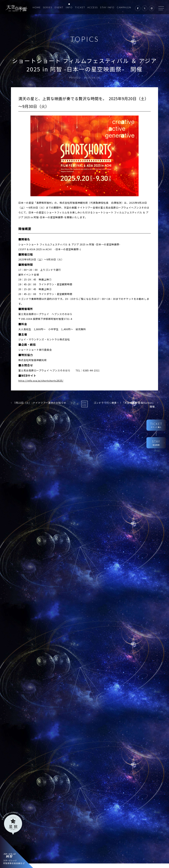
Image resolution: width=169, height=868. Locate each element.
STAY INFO (107, 7)
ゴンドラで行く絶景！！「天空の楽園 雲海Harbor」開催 (124, 405)
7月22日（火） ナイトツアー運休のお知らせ (40, 403)
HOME (37, 7)
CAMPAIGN (124, 7)
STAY (156, 443)
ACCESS (93, 7)
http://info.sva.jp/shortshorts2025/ (41, 381)
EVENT (59, 7)
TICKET (80, 7)
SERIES (48, 7)
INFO (69, 7)
